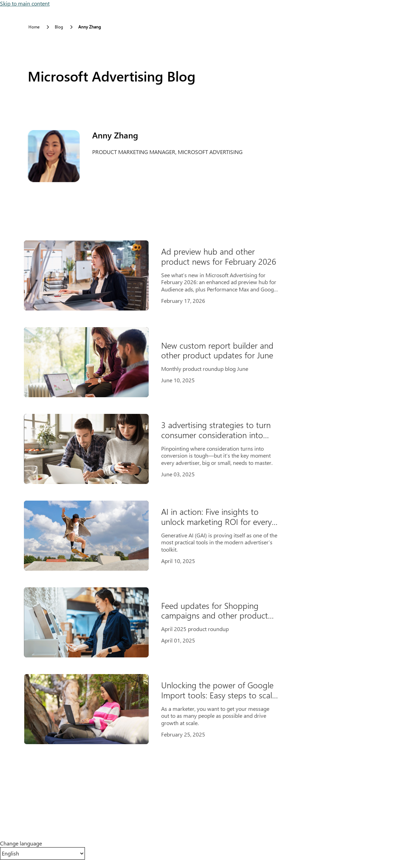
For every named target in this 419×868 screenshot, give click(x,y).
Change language (21, 843)
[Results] (157, 492)
